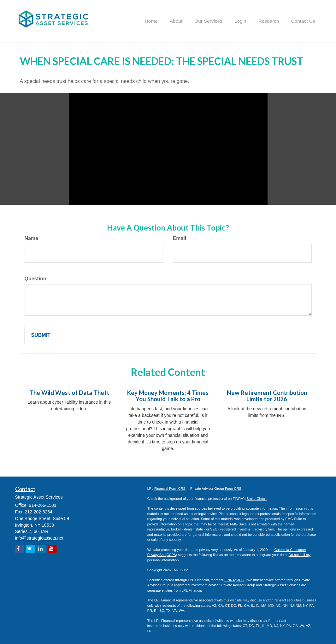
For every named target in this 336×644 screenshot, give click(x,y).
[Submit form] (41, 335)
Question (35, 278)
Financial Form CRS (170, 488)
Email (180, 238)
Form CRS (233, 488)
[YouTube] (53, 548)
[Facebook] (19, 548)
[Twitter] (30, 548)
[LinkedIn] (41, 548)
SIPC (240, 579)
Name (32, 238)
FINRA (230, 579)
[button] (185, 20)
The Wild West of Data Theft (69, 392)
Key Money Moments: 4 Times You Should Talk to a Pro (168, 395)
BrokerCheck (256, 498)
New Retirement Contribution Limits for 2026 (267, 395)
